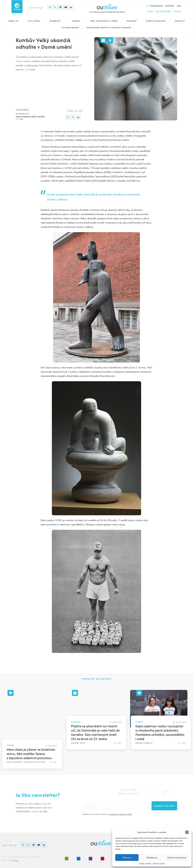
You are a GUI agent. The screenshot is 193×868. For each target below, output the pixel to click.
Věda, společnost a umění (104, 21)
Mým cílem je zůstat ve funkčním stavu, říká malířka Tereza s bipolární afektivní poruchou (31, 754)
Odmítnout (152, 858)
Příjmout (127, 858)
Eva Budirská (22, 110)
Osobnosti (55, 21)
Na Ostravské (164, 12)
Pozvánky (132, 21)
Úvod (150, 12)
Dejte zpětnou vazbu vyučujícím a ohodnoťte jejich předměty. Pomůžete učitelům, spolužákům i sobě (160, 733)
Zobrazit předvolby (177, 858)
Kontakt (170, 6)
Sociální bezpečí (70, 28)
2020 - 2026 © (8, 857)
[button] (187, 832)
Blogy (178, 12)
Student (76, 21)
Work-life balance (156, 21)
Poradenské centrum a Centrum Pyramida (109, 28)
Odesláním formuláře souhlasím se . (107, 814)
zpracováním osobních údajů (121, 814)
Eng (179, 6)
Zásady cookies (145, 863)
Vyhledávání (156, 6)
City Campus (34, 21)
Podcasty (180, 21)
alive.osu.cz (20, 857)
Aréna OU (13, 21)
